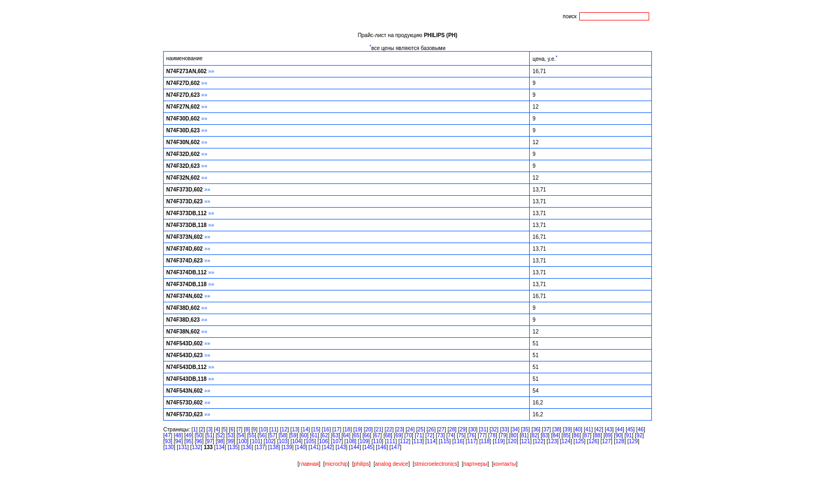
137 (261, 447)
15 (316, 430)
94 (178, 441)
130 (169, 447)
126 (593, 441)
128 (620, 441)
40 (578, 430)
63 (336, 435)
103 (283, 441)
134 (220, 447)
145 (368, 447)
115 (445, 441)
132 (196, 447)
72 (430, 435)
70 (409, 435)
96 (199, 441)
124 (566, 441)
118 (485, 441)
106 (324, 441)
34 (515, 430)
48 (178, 435)
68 (388, 435)
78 (493, 435)
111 (391, 441)
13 (295, 430)
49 (189, 435)
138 (274, 447)
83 (545, 435)
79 (503, 435)
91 (629, 435)
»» (211, 71)
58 (283, 435)
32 (494, 430)
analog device (392, 464)
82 (534, 435)
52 (220, 435)
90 (618, 435)
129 (633, 441)
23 (400, 430)
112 (405, 441)
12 (284, 430)
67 (377, 435)
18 (347, 430)
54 (241, 435)
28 (452, 430)
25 (421, 430)
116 (458, 441)
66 (367, 435)
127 (606, 441)
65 (357, 435)
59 (294, 435)
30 (473, 430)
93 (168, 441)
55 (252, 435)
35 (525, 430)
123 (553, 441)
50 (199, 435)
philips (361, 464)
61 (315, 435)
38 (557, 430)
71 (419, 435)
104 (296, 441)
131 (183, 447)
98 (220, 441)
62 (325, 435)
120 (512, 441)
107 (337, 441)
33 (505, 430)
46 (641, 430)
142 (328, 447)
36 (536, 430)
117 (472, 441)
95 (189, 441)
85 (566, 435)
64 (346, 435)
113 (418, 441)
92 (639, 435)
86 (576, 435)
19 (358, 430)
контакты (505, 464)
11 (274, 430)
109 (364, 441)
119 (499, 441)
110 (378, 441)
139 (288, 447)
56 (262, 435)
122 (539, 441)
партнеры (476, 464)
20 (368, 430)
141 (315, 447)
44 (620, 430)
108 (351, 441)
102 (269, 441)
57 (273, 435)
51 (210, 435)
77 (482, 435)
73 (440, 435)
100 (243, 441)
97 (210, 441)
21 (379, 430)
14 (305, 430)
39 (567, 430)
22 (389, 430)
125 (579, 441)
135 (234, 447)
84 (555, 435)
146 (382, 447)
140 (301, 447)
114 (431, 441)
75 (461, 435)
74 (451, 435)
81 (524, 435)
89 (608, 435)
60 (304, 435)
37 (546, 430)
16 (326, 430)
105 (310, 441)
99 (231, 441)
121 (526, 441)
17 (337, 430)
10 (264, 430)
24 (410, 430)
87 (587, 435)
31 (484, 430)
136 (247, 447)
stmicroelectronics (436, 464)
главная (309, 464)
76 (472, 435)
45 (630, 430)
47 (168, 435)
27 (442, 430)
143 (342, 447)
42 (599, 430)
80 (514, 435)
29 (463, 430)
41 (588, 430)
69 (398, 435)
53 (231, 435)
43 (609, 430)
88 (597, 435)
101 (256, 441)
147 (395, 447)
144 (355, 447)
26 (431, 430)
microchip (336, 464)
